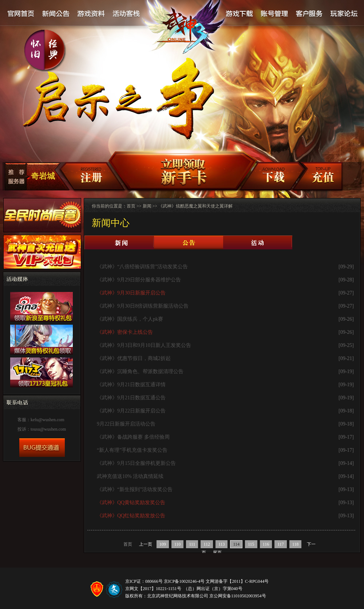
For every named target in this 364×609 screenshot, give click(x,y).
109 (163, 544)
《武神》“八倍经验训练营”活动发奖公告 (142, 267)
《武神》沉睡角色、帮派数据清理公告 (140, 371)
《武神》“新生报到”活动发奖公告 (135, 489)
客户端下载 (273, 177)
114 (236, 544)
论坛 (344, 14)
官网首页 (21, 14)
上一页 (146, 544)
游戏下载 (239, 14)
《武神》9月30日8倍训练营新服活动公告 (143, 306)
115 (251, 544)
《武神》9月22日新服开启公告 (131, 411)
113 (222, 544)
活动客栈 (127, 14)
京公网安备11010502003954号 (238, 596)
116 (266, 544)
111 (192, 544)
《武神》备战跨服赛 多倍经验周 (133, 437)
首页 (131, 206)
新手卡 (180, 171)
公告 (189, 242)
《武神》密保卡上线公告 (125, 332)
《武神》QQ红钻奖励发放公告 (131, 516)
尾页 (217, 553)
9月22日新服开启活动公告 (126, 424)
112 (207, 544)
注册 (86, 177)
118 (296, 544)
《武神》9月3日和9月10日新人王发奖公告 (144, 345)
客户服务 (309, 14)
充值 (322, 177)
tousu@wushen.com (48, 429)
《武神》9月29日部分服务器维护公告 (139, 280)
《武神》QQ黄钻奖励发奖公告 (131, 503)
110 (178, 544)
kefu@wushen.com (48, 420)
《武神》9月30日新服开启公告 (131, 293)
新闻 (147, 206)
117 (281, 544)
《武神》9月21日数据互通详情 (131, 385)
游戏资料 (91, 14)
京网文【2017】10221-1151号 (153, 589)
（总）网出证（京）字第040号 (213, 589)
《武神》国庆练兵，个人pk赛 (130, 319)
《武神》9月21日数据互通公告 (131, 398)
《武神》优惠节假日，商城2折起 (134, 358)
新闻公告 (56, 14)
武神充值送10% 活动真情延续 (130, 476)
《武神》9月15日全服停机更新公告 (136, 463)
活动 (258, 242)
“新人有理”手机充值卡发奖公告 (132, 450)
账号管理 (274, 14)
